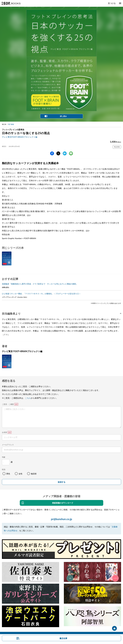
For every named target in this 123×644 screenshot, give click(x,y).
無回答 (34, 474)
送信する (62, 482)
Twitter (58, 153)
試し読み (63, 116)
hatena (65, 153)
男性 (8, 474)
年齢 (4, 457)
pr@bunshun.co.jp (61, 519)
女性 (20, 474)
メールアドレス (8, 445)
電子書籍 (11, 124)
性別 (4, 469)
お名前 (4, 432)
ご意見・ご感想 (8, 404)
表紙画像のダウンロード (63, 503)
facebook (52, 153)
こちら (28, 398)
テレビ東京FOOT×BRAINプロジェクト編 (20, 137)
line (71, 153)
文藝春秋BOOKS (11, 3)
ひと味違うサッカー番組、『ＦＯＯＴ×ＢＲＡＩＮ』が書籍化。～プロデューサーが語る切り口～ (41, 294)
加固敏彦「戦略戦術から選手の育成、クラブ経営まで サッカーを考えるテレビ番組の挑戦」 (40, 284)
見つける (112, 3)
